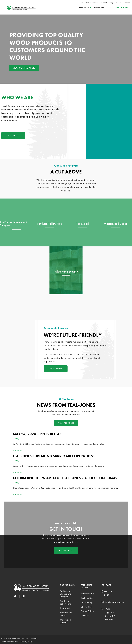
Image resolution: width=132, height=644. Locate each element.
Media (119, 3)
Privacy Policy (27, 642)
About (81, 3)
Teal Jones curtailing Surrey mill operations (54, 456)
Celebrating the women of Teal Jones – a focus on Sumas (65, 478)
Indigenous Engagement (97, 3)
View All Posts (66, 423)
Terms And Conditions (10, 642)
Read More (17, 450)
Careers (127, 3)
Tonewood (65, 608)
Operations (86, 607)
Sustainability (103, 8)
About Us (13, 136)
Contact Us (66, 551)
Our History (86, 602)
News (16, 439)
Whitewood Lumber (65, 621)
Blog (111, 3)
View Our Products (24, 68)
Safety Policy (87, 611)
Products (84, 8)
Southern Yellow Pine (66, 602)
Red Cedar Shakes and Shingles (66, 594)
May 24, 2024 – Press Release (38, 434)
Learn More (56, 369)
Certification (123, 8)
